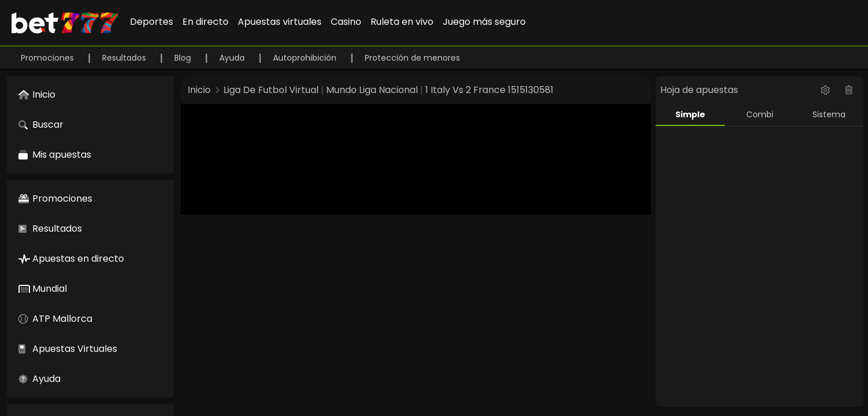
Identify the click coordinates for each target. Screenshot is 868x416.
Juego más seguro (484, 22)
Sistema (829, 114)
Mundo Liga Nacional (372, 90)
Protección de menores (412, 58)
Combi (760, 114)
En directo (205, 22)
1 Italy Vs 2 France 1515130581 (489, 90)
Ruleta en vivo (402, 22)
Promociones (48, 58)
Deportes (151, 22)
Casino (346, 22)
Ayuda (233, 58)
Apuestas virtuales (280, 22)
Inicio (199, 90)
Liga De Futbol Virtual (271, 90)
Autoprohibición (306, 58)
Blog (184, 58)
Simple (690, 114)
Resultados (125, 58)
